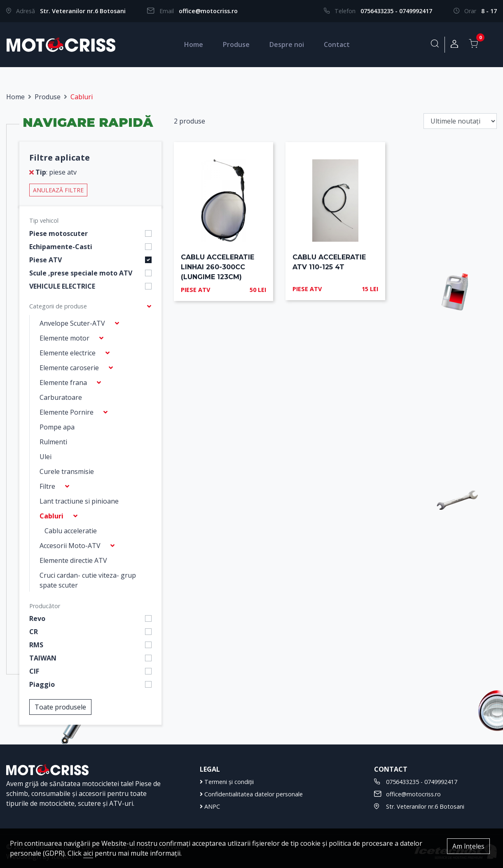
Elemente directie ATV (73, 560)
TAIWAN (43, 658)
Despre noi (287, 44)
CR (34, 632)
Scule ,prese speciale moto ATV (81, 273)
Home (194, 44)
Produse (236, 44)
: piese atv (53, 172)
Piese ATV (46, 260)
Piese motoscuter (58, 233)
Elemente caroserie (69, 368)
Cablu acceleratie (71, 531)
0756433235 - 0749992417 (396, 11)
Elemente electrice (68, 353)
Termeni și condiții (227, 782)
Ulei (46, 457)
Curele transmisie (67, 471)
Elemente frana (63, 383)
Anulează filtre (58, 190)
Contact (337, 44)
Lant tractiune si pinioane (79, 501)
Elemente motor (64, 338)
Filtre (47, 486)
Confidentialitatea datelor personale (251, 794)
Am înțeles (468, 846)
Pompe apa (57, 427)
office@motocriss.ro (208, 11)
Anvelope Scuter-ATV (72, 323)
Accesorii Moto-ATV (70, 546)
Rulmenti (53, 442)
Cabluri (51, 516)
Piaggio (42, 684)
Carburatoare (61, 397)
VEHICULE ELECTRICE (62, 286)
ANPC (210, 806)
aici (88, 853)
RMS (36, 645)
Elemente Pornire (67, 412)
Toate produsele (60, 707)
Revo (37, 618)
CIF (34, 671)
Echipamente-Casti (61, 247)
